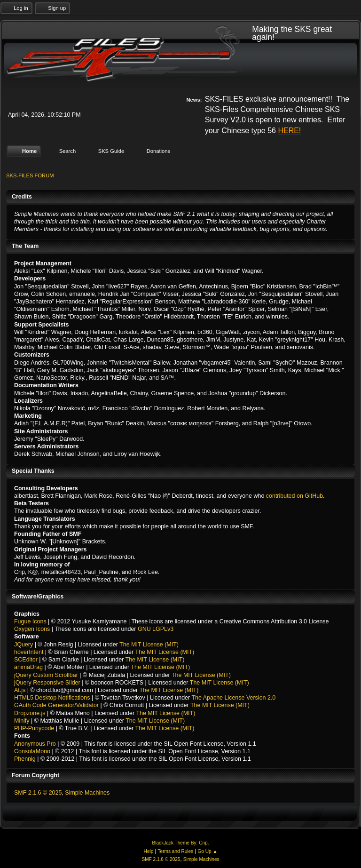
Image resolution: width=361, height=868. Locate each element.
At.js (20, 690)
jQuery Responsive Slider (47, 683)
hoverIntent (29, 652)
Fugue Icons (30, 621)
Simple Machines (87, 793)
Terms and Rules (176, 851)
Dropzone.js (30, 713)
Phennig (25, 759)
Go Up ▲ (207, 851)
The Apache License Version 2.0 (233, 698)
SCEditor (26, 660)
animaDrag (28, 667)
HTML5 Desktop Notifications (52, 698)
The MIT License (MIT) (149, 644)
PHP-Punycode (34, 728)
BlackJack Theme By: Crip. (181, 843)
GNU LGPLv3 (156, 629)
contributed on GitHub (294, 496)
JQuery (24, 644)
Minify (22, 721)
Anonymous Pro (35, 743)
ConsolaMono (32, 751)
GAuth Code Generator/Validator (56, 705)
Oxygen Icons (32, 629)
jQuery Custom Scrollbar (46, 675)
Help (149, 851)
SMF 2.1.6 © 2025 (38, 793)
